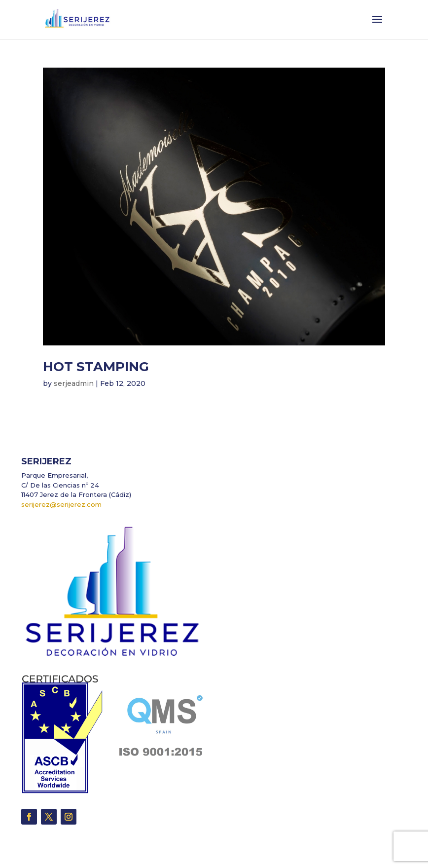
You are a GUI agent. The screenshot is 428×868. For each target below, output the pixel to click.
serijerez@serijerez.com (61, 504)
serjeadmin (74, 383)
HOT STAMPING (96, 367)
